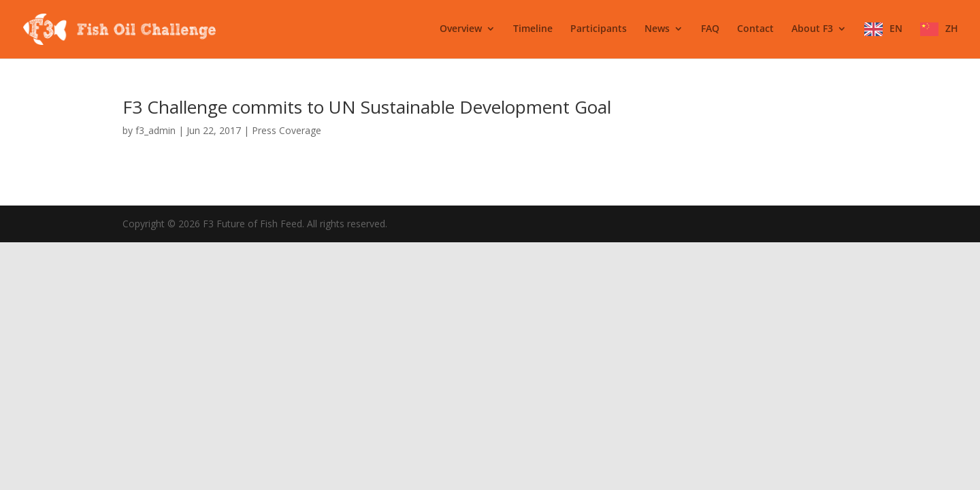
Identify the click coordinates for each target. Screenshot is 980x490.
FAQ (710, 29)
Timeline (533, 29)
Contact (755, 29)
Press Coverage (287, 130)
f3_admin (156, 130)
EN (896, 29)
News (657, 29)
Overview (461, 29)
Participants (599, 29)
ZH (952, 29)
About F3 (812, 29)
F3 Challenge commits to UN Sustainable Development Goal (367, 107)
